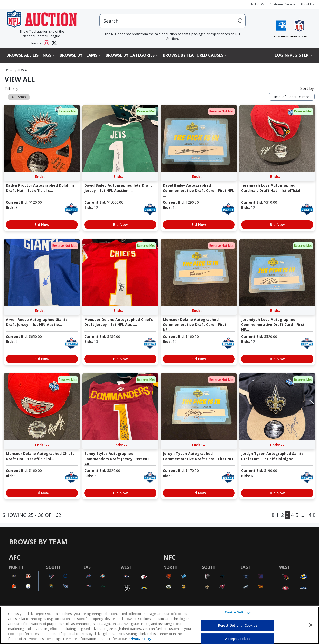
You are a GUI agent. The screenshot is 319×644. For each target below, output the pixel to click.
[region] (159, 625)
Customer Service (282, 4)
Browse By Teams (78, 55)
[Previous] (273, 515)
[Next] (314, 515)
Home (9, 70)
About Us (307, 4)
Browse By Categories (130, 55)
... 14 (306, 515)
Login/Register (292, 55)
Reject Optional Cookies (238, 625)
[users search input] (172, 21)
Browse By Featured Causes (193, 55)
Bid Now (42, 225)
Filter (11, 89)
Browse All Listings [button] (29, 55)
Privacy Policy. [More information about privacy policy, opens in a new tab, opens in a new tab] (140, 639)
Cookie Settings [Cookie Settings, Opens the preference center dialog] (238, 612)
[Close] (311, 625)
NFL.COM (258, 4)
